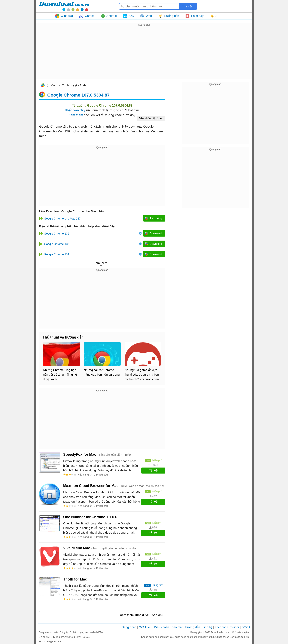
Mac (53, 85)
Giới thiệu (145, 627)
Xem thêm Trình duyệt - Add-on (141, 615)
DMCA (246, 627)
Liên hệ (207, 627)
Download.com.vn (43, 86)
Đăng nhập (129, 627)
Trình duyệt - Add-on (76, 85)
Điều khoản (161, 627)
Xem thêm (76, 115)
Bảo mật (177, 627)
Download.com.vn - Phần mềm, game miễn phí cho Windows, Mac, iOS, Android (64, 6)
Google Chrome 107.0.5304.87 (78, 95)
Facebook (221, 627)
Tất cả (44, 16)
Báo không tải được (151, 118)
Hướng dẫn (192, 627)
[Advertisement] (144, 55)
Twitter (235, 627)
